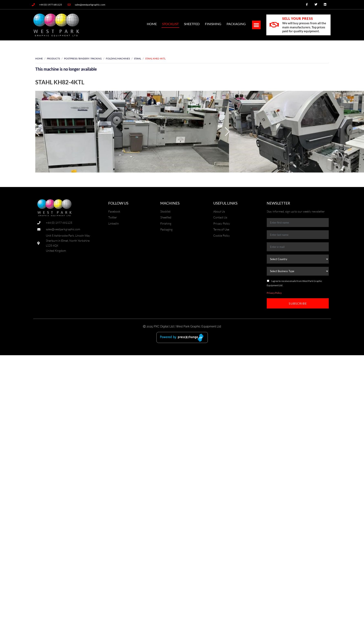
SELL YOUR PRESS (298, 18)
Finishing (213, 24)
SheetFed (192, 24)
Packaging (236, 24)
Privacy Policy (274, 293)
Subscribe (298, 303)
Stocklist (170, 24)
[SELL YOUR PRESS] (274, 25)
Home (152, 24)
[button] (256, 25)
